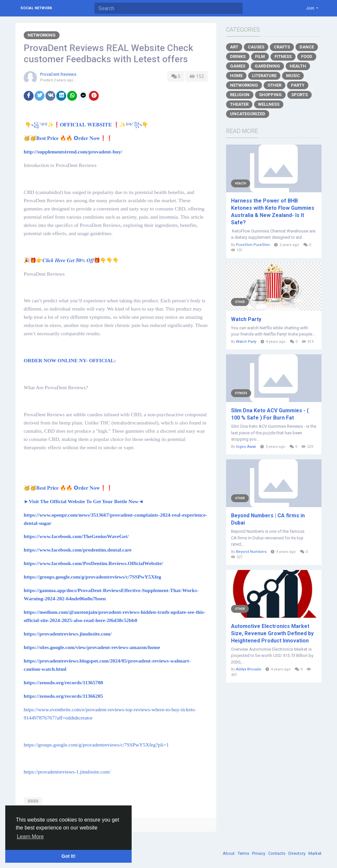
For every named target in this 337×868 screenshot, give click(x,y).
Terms (244, 853)
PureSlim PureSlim (253, 245)
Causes (256, 47)
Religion (240, 95)
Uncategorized (248, 114)
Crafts (282, 47)
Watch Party (246, 319)
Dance (307, 47)
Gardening (267, 66)
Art (234, 47)
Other (274, 85)
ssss (33, 801)
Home (236, 76)
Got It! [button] (68, 856)
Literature (264, 76)
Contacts (277, 853)
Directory (297, 853)
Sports (299, 95)
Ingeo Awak (246, 447)
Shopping (270, 95)
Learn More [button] (30, 837)
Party (298, 85)
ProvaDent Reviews (58, 74)
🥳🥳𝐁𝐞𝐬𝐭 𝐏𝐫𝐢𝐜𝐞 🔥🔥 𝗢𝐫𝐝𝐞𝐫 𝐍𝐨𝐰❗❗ (69, 138)
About (229, 853)
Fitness (283, 56)
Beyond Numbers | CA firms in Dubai (268, 519)
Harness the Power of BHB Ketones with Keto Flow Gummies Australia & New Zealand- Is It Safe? (273, 212)
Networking (42, 35)
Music (293, 76)
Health (298, 66)
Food (307, 56)
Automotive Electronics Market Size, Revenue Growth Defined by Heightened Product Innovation (272, 633)
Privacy (259, 853)
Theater (239, 104)
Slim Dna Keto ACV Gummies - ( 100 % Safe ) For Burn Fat (270, 414)
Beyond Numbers (251, 552)
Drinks (238, 56)
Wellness (269, 104)
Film (260, 56)
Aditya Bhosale (249, 669)
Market (315, 853)
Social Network (36, 8)
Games (238, 66)
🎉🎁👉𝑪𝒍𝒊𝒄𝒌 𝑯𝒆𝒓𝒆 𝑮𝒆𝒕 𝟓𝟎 (73, 260)
